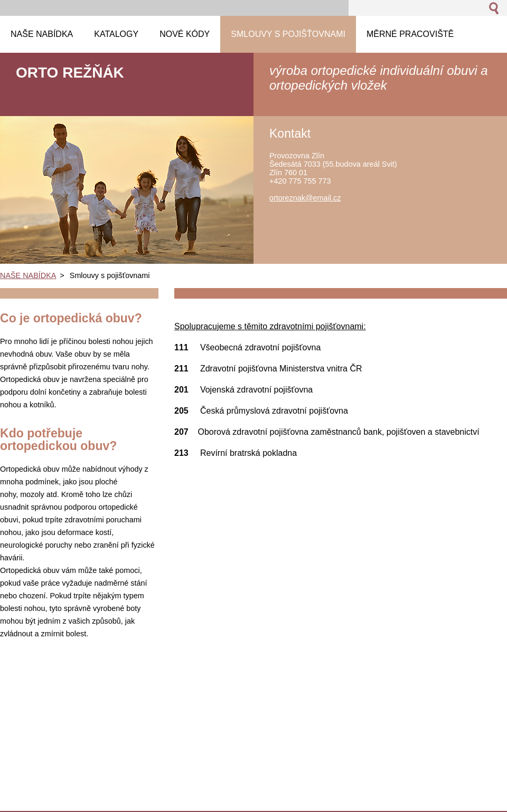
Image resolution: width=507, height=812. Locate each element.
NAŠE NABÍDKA (28, 275)
